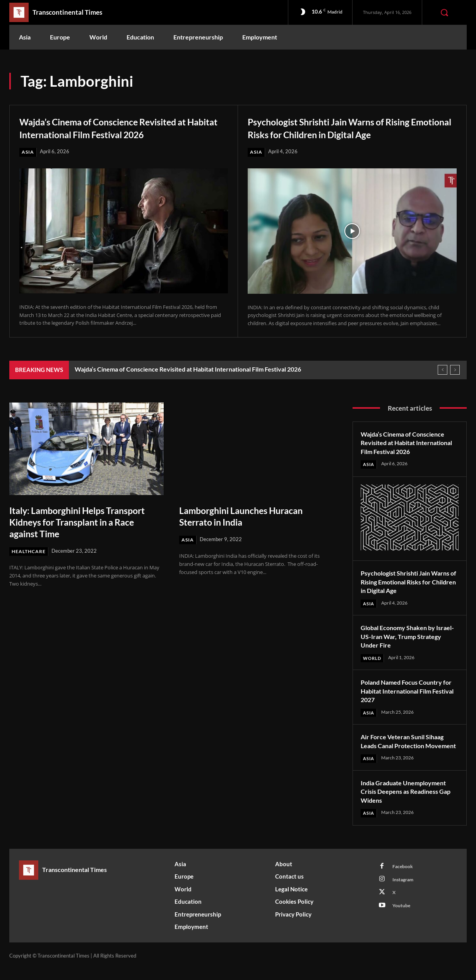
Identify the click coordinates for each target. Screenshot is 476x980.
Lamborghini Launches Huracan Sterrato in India (250, 516)
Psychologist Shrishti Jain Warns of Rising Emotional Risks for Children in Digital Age (350, 127)
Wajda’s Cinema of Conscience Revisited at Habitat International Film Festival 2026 (123, 127)
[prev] (443, 370)
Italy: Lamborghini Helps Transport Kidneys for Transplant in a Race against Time (84, 522)
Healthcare (30, 552)
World (373, 659)
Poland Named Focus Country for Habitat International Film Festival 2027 (406, 692)
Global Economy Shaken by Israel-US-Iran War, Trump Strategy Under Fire (402, 637)
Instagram (405, 893)
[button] (444, 12)
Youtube (403, 921)
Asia (28, 152)
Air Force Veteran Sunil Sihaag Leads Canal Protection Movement (407, 747)
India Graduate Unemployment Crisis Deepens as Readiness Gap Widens (408, 802)
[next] (455, 370)
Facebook (404, 878)
